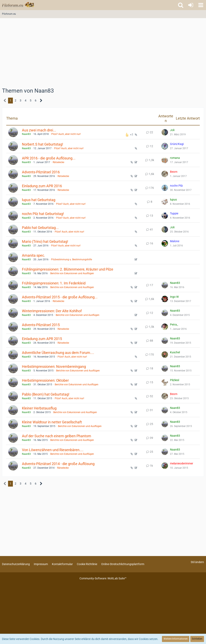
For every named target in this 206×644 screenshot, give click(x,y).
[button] (201, 5)
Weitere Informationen (176, 639)
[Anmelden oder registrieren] (191, 5)
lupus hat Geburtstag (39, 200)
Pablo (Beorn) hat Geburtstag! (46, 394)
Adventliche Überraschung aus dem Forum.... (58, 353)
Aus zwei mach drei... (39, 130)
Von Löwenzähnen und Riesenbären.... (53, 450)
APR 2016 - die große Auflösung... (49, 158)
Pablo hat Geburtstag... (40, 228)
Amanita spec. (33, 255)
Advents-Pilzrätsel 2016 (41, 172)
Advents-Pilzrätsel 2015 (41, 325)
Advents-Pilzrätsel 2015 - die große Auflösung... (60, 297)
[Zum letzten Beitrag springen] (165, 132)
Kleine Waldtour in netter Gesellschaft (52, 422)
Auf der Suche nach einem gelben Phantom (57, 436)
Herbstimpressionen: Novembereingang (54, 366)
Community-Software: (103, 578)
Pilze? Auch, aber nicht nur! (66, 134)
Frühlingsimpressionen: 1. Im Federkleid (54, 283)
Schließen (197, 639)
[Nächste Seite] (41, 101)
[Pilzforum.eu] (18, 5)
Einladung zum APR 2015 (42, 339)
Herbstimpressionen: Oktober (45, 380)
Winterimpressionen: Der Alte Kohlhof (52, 311)
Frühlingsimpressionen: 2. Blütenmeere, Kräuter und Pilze (68, 269)
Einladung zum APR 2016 (42, 186)
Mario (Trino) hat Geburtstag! (45, 241)
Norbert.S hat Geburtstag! (43, 144)
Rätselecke (58, 162)
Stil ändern (197, 562)
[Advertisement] (103, 54)
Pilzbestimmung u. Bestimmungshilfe (72, 259)
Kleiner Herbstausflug (39, 408)
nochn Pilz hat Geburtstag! (43, 214)
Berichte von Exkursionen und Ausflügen (72, 273)
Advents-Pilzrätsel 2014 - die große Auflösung (58, 464)
